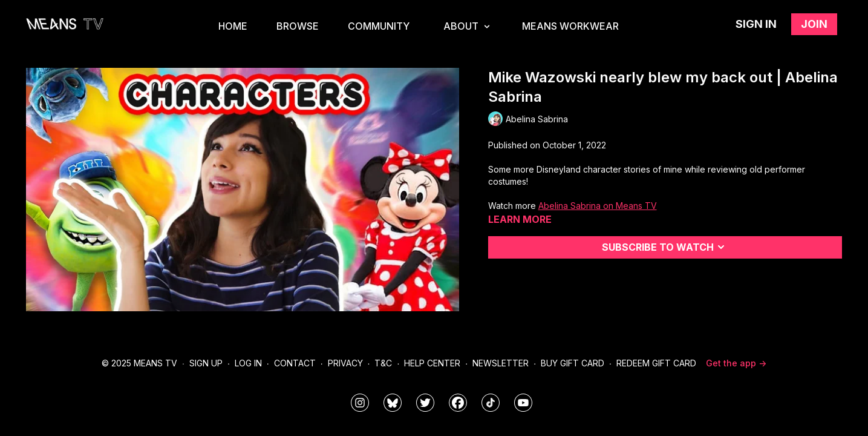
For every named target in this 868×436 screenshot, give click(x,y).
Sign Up (206, 363)
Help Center (432, 363)
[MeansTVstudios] (393, 403)
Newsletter (501, 363)
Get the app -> (736, 363)
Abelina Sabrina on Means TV (598, 206)
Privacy (345, 363)
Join (814, 24)
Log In (248, 363)
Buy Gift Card (573, 363)
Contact (295, 363)
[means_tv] (360, 403)
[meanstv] (458, 403)
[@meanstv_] (491, 403)
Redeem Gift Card (656, 363)
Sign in (756, 24)
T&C (383, 363)
